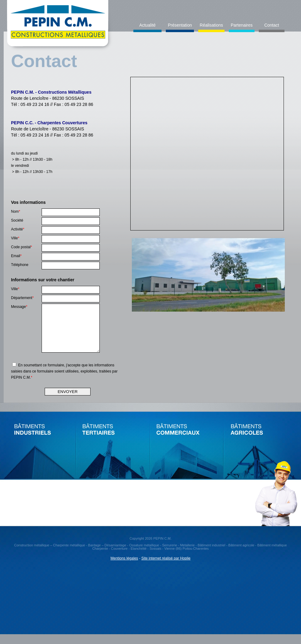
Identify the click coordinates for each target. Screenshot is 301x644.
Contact (272, 25)
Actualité (147, 25)
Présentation (180, 25)
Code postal (22, 247)
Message (19, 307)
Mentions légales (124, 567)
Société (17, 220)
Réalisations (211, 25)
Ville (15, 238)
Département (22, 298)
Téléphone (20, 265)
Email (16, 256)
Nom (16, 212)
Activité (18, 229)
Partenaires (242, 25)
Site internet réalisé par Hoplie (166, 567)
